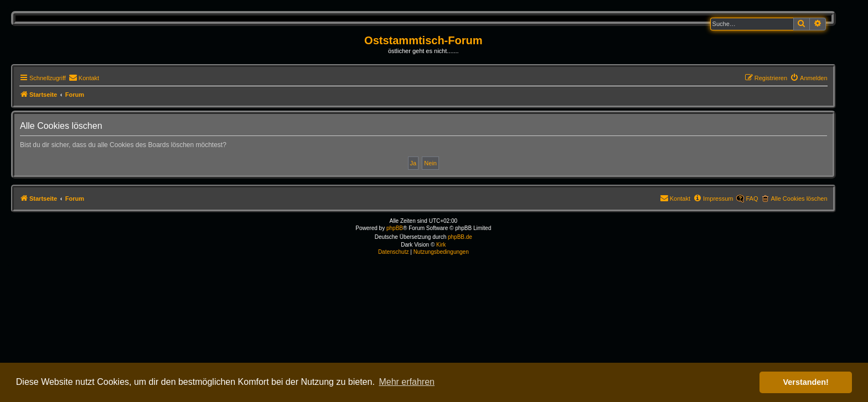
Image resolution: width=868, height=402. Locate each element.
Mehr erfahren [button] (407, 382)
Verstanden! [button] (806, 382)
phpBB (395, 228)
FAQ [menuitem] (752, 199)
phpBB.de (460, 237)
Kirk (441, 245)
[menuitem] (84, 78)
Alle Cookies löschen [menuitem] (799, 199)
